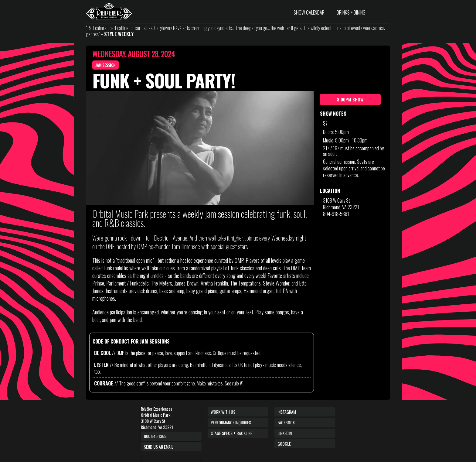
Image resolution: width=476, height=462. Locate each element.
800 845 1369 (155, 436)
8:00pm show (350, 99)
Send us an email (159, 447)
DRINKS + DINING (351, 12)
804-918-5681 (336, 214)
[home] (109, 12)
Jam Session (105, 65)
